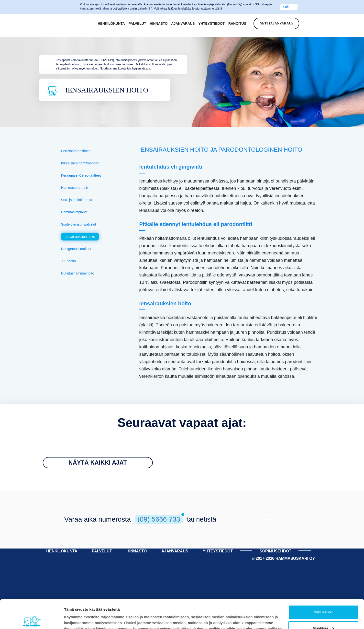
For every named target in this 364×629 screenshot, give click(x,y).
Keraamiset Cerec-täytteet (81, 175)
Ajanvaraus (183, 23)
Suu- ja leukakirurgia (77, 200)
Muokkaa (323, 599)
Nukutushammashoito (78, 273)
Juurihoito (69, 261)
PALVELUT (102, 551)
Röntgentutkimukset (76, 249)
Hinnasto (159, 23)
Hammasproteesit (75, 188)
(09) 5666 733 (159, 519)
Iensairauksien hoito (80, 237)
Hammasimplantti (74, 212)
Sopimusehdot (276, 551)
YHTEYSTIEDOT (218, 551)
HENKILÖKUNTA (62, 551)
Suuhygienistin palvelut (79, 224)
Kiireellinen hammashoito (80, 163)
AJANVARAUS (175, 551)
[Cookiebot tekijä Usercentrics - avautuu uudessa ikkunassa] (32, 619)
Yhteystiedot (212, 23)
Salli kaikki (323, 583)
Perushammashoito (76, 151)
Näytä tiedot (75, 619)
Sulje (287, 7)
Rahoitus (237, 23)
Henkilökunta (111, 23)
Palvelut (137, 23)
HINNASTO (137, 551)
